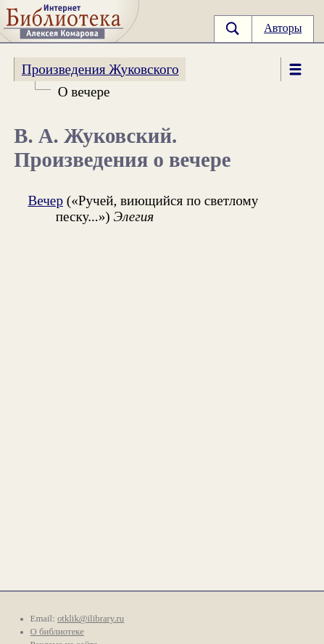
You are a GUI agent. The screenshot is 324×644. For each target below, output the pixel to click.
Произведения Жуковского (100, 69)
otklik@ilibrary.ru (91, 619)
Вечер (45, 201)
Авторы (283, 28)
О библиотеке (57, 632)
